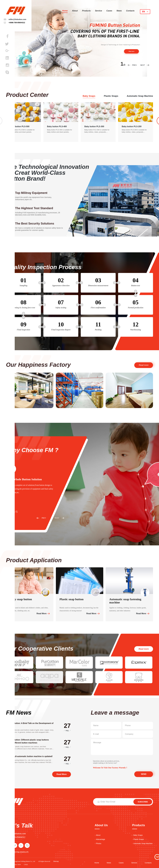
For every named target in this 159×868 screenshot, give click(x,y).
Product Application (34, 560)
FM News (19, 713)
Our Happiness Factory (38, 365)
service (99, 11)
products (86, 11)
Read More (42, 614)
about (75, 11)
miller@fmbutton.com (17, 19)
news (119, 11)
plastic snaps (111, 96)
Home (65, 11)
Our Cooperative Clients (40, 649)
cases (109, 11)
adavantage (101, 839)
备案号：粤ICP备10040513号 (17, 852)
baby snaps (89, 96)
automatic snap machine (140, 96)
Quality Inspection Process (44, 267)
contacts (130, 11)
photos (99, 843)
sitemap (56, 861)
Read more (144, 365)
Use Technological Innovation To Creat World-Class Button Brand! (48, 173)
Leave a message (115, 713)
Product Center (27, 95)
